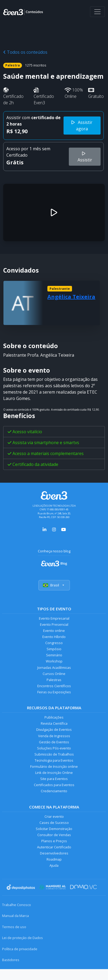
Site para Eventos (54, 779)
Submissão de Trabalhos (54, 754)
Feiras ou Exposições (54, 692)
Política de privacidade (20, 949)
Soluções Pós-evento (54, 748)
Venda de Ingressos (54, 736)
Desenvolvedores (54, 853)
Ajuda (54, 865)
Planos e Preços (54, 841)
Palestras (54, 680)
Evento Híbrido (54, 637)
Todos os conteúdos (25, 52)
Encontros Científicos (54, 686)
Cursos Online (54, 674)
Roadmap (54, 859)
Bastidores (11, 960)
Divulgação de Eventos (54, 729)
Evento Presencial (54, 624)
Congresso (54, 643)
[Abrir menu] (97, 12)
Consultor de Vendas (54, 835)
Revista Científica (54, 723)
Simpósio (54, 649)
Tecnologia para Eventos (54, 760)
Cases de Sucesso (54, 823)
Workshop (54, 661)
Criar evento (54, 816)
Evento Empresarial (54, 618)
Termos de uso (14, 927)
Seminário (54, 655)
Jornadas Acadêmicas (54, 668)
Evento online (54, 631)
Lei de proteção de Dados (22, 938)
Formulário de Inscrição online (54, 766)
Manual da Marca (15, 916)
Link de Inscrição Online (54, 773)
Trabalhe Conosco (17, 905)
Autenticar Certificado (54, 847)
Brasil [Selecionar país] (54, 585)
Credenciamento (54, 791)
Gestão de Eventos (54, 742)
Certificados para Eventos (54, 785)
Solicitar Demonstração (54, 829)
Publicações (54, 717)
